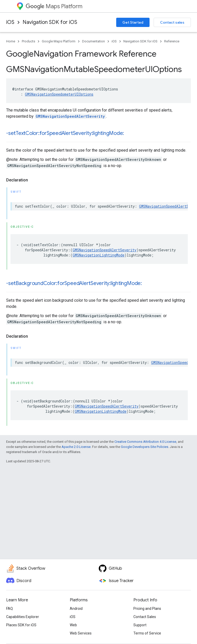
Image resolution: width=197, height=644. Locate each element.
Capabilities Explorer (23, 617)
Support (140, 625)
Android (76, 609)
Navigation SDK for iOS (50, 22)
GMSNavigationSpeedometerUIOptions (59, 94)
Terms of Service (147, 633)
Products (28, 41)
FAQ (9, 609)
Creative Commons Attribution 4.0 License (145, 442)
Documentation (93, 41)
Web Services (81, 633)
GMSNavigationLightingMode (98, 255)
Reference (172, 41)
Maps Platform (54, 6)
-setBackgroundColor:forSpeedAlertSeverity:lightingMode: (74, 283)
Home (11, 41)
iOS (10, 22)
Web (73, 625)
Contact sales (172, 22)
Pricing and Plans (147, 609)
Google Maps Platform (59, 41)
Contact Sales (145, 617)
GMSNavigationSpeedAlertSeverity (70, 116)
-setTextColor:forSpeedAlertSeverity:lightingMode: (65, 133)
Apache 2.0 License (76, 447)
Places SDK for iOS (21, 625)
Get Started (133, 22)
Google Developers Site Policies (145, 447)
